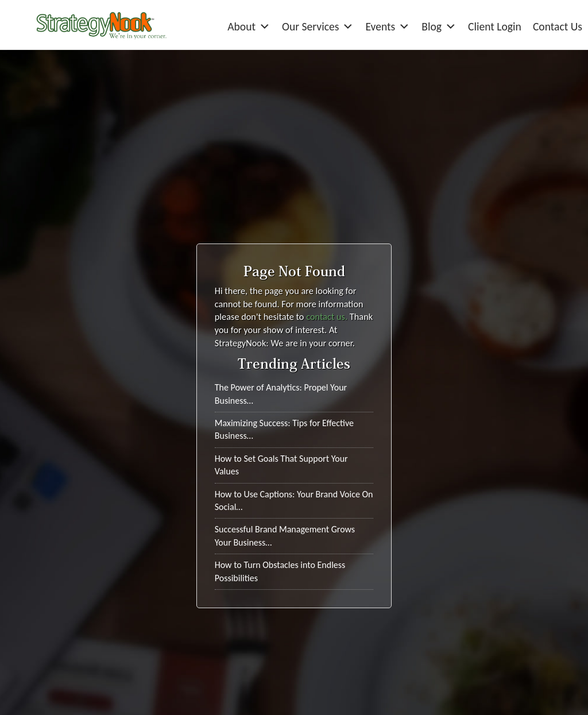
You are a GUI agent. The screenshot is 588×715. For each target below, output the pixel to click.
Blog (439, 27)
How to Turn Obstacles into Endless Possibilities (280, 571)
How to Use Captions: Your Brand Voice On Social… (294, 501)
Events (388, 27)
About (249, 27)
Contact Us (558, 26)
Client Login (495, 26)
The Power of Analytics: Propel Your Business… (281, 394)
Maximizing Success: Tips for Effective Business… (284, 429)
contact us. (327, 316)
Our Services (318, 27)
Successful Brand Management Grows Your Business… (285, 536)
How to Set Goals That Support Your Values (281, 465)
